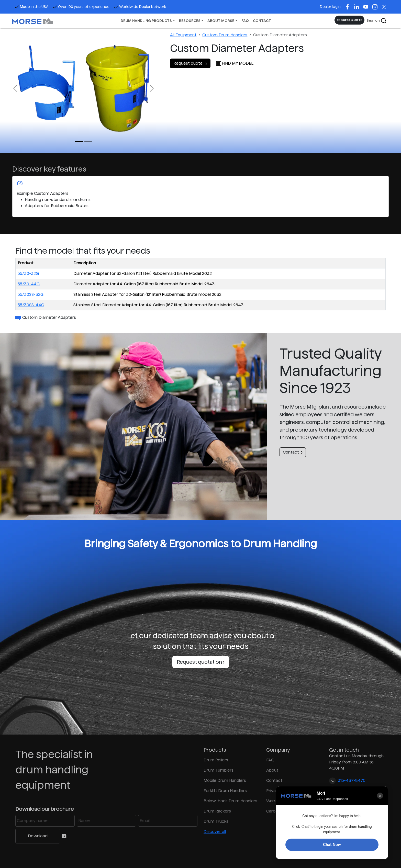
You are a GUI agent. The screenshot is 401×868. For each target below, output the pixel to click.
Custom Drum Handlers (225, 35)
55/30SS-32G (31, 294)
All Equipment (183, 35)
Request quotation (201, 662)
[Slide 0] (79, 142)
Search (377, 21)
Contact (293, 452)
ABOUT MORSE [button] (221, 21)
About (272, 770)
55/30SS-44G (31, 305)
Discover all (215, 832)
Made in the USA (31, 7)
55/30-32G (28, 273)
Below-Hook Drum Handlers (230, 801)
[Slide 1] (88, 142)
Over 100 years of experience (81, 7)
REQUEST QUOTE (349, 20)
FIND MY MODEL (235, 63)
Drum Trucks (216, 821)
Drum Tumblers (219, 770)
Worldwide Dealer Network (140, 7)
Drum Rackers (217, 811)
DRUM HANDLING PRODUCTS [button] (146, 21)
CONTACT (262, 21)
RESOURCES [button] (190, 21)
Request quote (190, 63)
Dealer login (330, 7)
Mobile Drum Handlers (225, 780)
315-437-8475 (352, 780)
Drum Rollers (216, 760)
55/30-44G (29, 284)
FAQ (245, 21)
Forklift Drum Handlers (225, 791)
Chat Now (332, 845)
